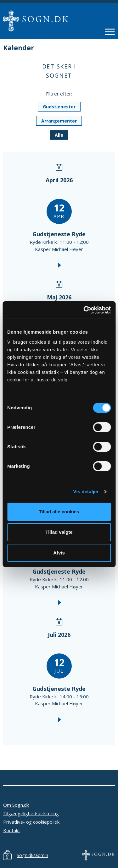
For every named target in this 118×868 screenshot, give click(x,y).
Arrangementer (59, 121)
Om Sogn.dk (16, 805)
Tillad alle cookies (59, 512)
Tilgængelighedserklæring (31, 813)
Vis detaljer (86, 491)
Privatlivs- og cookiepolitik (31, 822)
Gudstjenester (59, 107)
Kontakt (12, 830)
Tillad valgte (59, 532)
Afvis (59, 553)
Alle (59, 135)
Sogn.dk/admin (32, 855)
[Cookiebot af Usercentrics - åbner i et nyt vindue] (84, 310)
